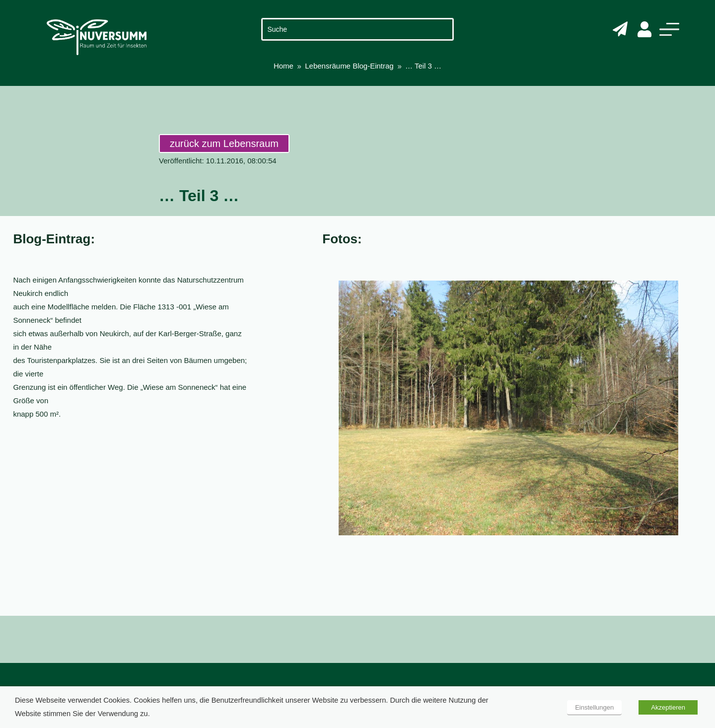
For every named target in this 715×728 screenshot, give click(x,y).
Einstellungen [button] (594, 707)
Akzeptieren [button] (668, 707)
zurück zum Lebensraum (224, 144)
